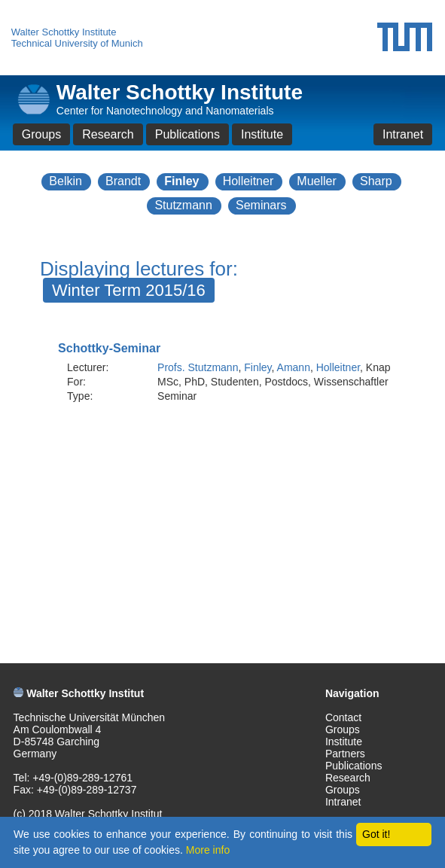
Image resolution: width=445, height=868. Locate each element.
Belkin (66, 181)
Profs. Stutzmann (198, 367)
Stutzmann (183, 205)
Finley (181, 181)
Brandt (123, 181)
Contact (343, 717)
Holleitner (248, 181)
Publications (187, 134)
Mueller (316, 181)
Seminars (261, 205)
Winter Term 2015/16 (129, 290)
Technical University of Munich (77, 43)
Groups (41, 134)
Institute (262, 134)
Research (108, 134)
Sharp (376, 181)
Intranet (403, 134)
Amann (294, 367)
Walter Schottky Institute (64, 32)
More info (208, 850)
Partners (345, 754)
